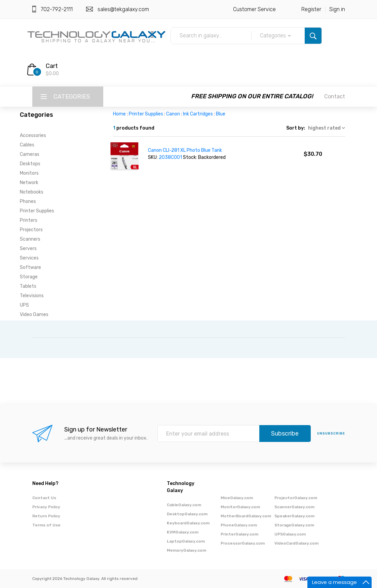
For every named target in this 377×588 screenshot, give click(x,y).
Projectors (31, 230)
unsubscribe (331, 434)
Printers (29, 220)
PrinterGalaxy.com (239, 534)
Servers (28, 249)
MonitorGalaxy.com (240, 507)
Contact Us (44, 498)
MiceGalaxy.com (237, 498)
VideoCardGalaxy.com (296, 543)
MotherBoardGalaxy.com (246, 516)
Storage (29, 277)
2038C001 (170, 157)
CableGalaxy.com (184, 505)
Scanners (30, 239)
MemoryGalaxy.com (186, 550)
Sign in (337, 9)
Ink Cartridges (198, 114)
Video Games (34, 315)
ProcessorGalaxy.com (243, 543)
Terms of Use (46, 525)
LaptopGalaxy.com (186, 541)
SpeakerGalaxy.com (294, 516)
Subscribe (285, 434)
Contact (335, 96)
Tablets (28, 286)
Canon (173, 114)
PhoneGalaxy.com (239, 525)
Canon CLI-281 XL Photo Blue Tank (185, 150)
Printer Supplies (37, 211)
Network (29, 183)
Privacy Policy (46, 507)
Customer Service (254, 9)
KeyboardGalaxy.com (188, 523)
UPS (24, 305)
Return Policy (46, 516)
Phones (28, 201)
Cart (52, 66)
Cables (27, 145)
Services (29, 258)
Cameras (30, 154)
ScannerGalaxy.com (294, 507)
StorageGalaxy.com (294, 525)
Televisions (32, 296)
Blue (221, 114)
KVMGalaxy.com (183, 532)
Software (30, 267)
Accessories (33, 135)
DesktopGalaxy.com (187, 514)
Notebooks (32, 192)
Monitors (29, 173)
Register (311, 9)
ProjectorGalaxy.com (296, 498)
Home (119, 114)
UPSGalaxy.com (290, 534)
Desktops (30, 164)
